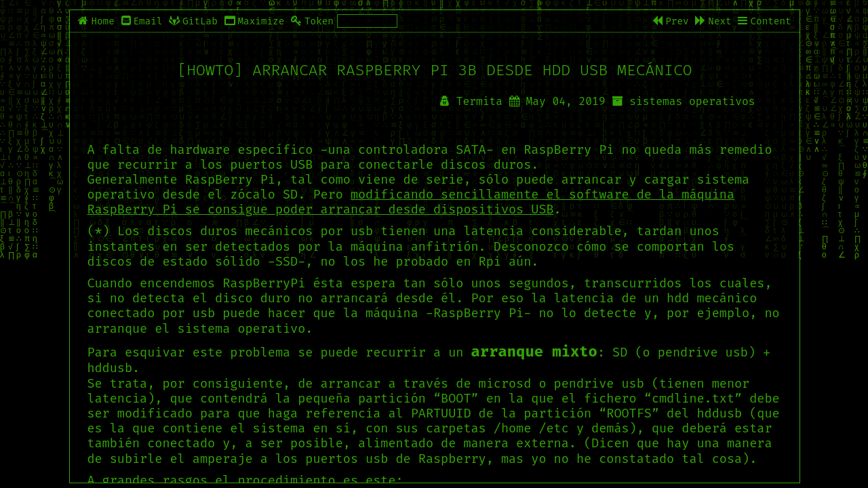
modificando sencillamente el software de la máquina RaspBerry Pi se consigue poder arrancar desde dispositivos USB (411, 202)
